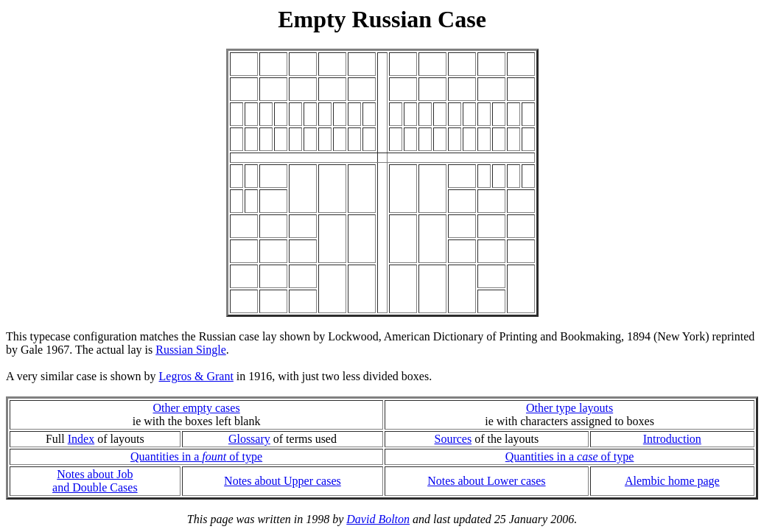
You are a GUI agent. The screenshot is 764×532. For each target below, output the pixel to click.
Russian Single (191, 350)
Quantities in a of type (196, 456)
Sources (453, 439)
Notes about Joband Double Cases (95, 481)
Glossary (249, 439)
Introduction (672, 439)
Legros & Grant (196, 376)
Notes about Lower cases (486, 481)
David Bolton (378, 519)
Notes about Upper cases (283, 481)
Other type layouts (570, 408)
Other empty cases (196, 408)
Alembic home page (672, 481)
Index (81, 439)
